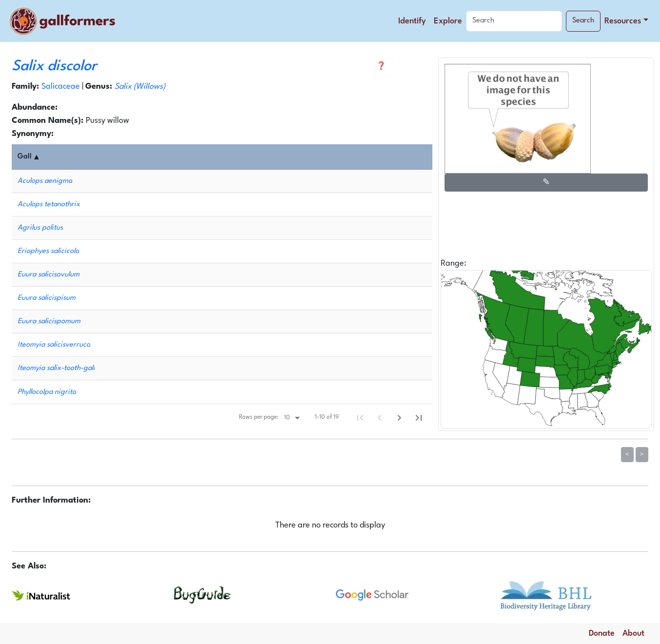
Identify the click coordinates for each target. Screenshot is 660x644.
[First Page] (360, 418)
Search (583, 21)
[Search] (514, 21)
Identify (412, 21)
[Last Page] (419, 418)
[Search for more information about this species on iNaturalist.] (41, 595)
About (633, 634)
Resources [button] (623, 21)
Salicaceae (61, 87)
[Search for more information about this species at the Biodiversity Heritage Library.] (546, 595)
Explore (448, 21)
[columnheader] (224, 157)
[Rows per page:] (292, 418)
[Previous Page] (380, 418)
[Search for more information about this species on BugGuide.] (203, 595)
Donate (602, 634)
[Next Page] (399, 418)
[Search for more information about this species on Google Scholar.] (372, 595)
